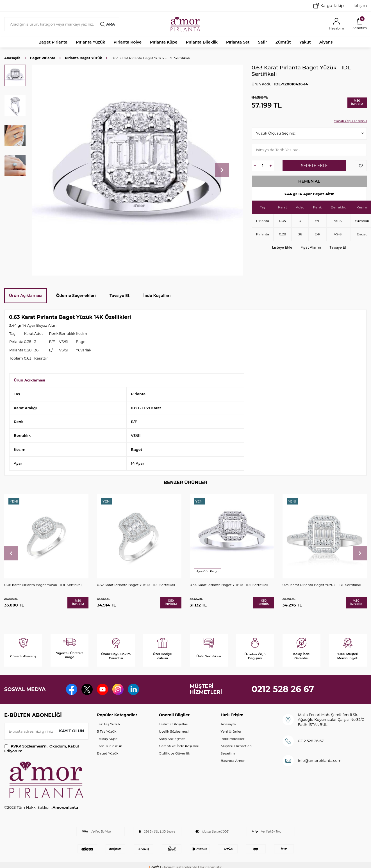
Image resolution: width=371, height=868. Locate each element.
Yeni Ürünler (231, 731)
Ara (108, 24)
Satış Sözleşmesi (172, 739)
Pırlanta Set (238, 42)
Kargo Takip (329, 6)
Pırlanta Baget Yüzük (83, 58)
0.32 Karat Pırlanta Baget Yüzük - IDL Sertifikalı (136, 585)
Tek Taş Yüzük (109, 724)
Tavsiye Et (338, 247)
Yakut (305, 42)
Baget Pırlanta (53, 42)
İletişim (360, 6)
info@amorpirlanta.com (320, 760)
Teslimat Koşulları (173, 724)
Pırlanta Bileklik (202, 42)
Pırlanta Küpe (164, 42)
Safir (262, 42)
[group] (138, 170)
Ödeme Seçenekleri (76, 296)
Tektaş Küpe (107, 739)
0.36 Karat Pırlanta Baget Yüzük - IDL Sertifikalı (43, 585)
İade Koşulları (157, 296)
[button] (222, 170)
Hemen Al (309, 181)
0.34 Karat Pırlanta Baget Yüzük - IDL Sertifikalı (229, 585)
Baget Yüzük (108, 753)
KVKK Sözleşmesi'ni (29, 746)
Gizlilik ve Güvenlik (174, 753)
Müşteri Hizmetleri (236, 746)
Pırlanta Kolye (128, 42)
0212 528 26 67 (283, 689)
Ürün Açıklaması (26, 296)
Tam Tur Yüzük (109, 746)
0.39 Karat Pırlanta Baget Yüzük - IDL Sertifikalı (322, 585)
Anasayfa (12, 58)
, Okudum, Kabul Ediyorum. (42, 748)
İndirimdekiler (233, 739)
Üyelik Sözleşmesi (174, 731)
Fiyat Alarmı (311, 247)
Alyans (326, 42)
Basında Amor (233, 761)
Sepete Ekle (314, 166)
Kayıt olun (71, 731)
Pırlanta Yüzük (90, 42)
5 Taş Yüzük (107, 731)
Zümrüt (283, 42)
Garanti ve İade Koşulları (179, 746)
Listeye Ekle (282, 247)
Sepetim (228, 753)
